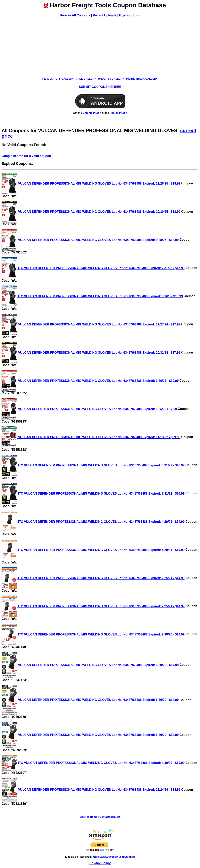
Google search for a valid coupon (26, 156)
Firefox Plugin (118, 113)
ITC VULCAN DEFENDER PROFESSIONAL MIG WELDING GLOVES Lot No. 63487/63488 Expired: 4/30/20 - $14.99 (93, 763)
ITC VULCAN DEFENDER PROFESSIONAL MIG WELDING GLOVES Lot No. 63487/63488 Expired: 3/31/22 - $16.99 (93, 465)
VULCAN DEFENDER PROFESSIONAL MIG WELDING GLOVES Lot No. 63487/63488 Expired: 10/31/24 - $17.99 (91, 353)
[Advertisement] (100, 47)
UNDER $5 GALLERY (111, 79)
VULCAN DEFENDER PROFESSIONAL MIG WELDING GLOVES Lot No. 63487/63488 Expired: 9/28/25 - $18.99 (90, 240)
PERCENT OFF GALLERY (58, 79)
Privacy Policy (100, 863)
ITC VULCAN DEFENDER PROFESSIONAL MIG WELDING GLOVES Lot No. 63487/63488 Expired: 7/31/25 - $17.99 (93, 268)
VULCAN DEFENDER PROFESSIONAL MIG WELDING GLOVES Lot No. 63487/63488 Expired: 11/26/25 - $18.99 (91, 183)
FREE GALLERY (86, 79)
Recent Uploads (105, 15)
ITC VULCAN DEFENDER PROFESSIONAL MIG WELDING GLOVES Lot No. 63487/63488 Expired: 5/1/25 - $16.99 (92, 296)
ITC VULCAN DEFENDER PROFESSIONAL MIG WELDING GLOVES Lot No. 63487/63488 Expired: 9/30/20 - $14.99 (93, 634)
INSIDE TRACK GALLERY (142, 79)
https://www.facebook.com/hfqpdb (114, 857)
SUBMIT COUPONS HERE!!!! (100, 87)
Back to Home (89, 817)
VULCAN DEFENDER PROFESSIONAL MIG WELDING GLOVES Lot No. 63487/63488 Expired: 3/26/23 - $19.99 (90, 381)
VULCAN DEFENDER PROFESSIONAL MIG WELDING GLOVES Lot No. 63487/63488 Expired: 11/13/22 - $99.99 (91, 437)
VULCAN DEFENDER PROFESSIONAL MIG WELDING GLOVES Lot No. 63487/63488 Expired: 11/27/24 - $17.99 (91, 324)
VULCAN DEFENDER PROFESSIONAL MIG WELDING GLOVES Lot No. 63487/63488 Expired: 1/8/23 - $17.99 (89, 409)
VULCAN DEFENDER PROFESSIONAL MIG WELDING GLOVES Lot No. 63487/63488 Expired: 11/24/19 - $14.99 (91, 790)
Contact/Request (110, 817)
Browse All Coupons (75, 15)
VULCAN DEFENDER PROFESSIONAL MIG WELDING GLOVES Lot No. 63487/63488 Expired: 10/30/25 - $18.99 (91, 212)
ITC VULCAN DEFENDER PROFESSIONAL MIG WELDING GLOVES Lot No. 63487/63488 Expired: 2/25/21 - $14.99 (93, 578)
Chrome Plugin (92, 113)
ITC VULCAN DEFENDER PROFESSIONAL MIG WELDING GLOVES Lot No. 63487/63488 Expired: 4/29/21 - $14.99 (93, 522)
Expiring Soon (130, 15)
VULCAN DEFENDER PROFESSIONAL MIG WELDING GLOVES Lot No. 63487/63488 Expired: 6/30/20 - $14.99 (90, 665)
